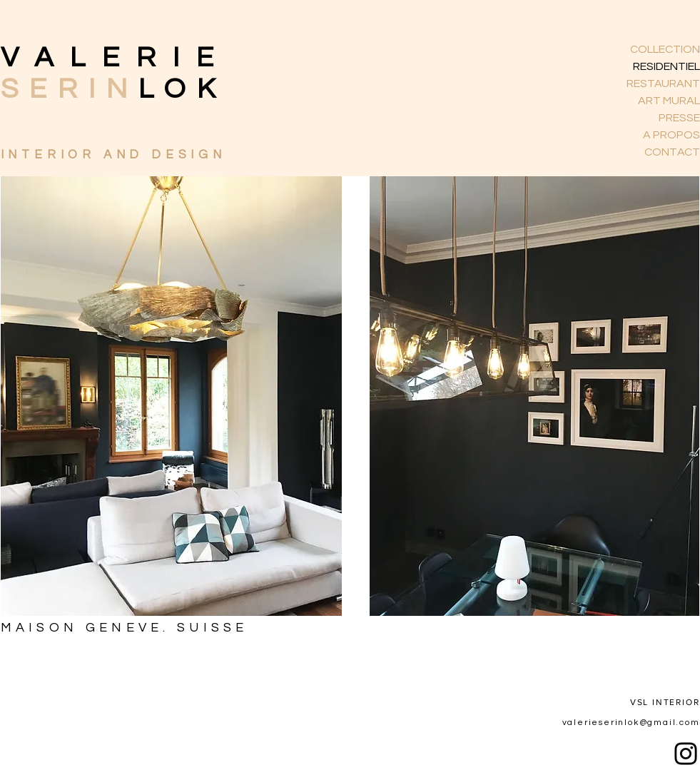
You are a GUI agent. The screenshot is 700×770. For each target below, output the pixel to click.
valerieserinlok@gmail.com (631, 723)
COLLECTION (665, 49)
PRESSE (679, 118)
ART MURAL (669, 101)
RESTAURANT (663, 83)
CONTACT (672, 152)
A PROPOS (671, 135)
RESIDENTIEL (666, 66)
